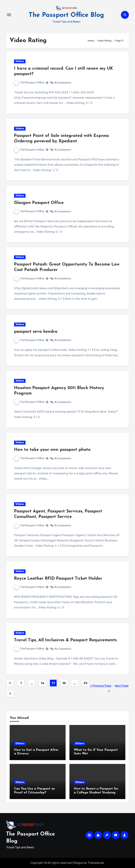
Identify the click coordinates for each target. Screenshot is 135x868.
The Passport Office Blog (66, 15)
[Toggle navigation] (9, 15)
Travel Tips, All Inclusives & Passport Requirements (65, 640)
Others (20, 743)
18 (64, 683)
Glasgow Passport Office (39, 203)
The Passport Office (29, 83)
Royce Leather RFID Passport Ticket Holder (58, 579)
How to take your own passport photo (52, 450)
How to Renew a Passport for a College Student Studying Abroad (96, 793)
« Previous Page (101, 686)
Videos (20, 61)
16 (42, 683)
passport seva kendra (36, 332)
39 (85, 683)
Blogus (78, 863)
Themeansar (96, 863)
